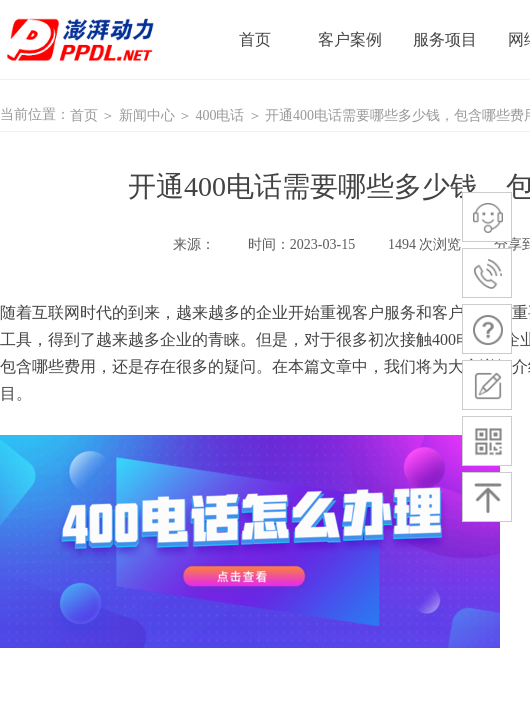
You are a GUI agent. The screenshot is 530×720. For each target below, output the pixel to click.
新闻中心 (147, 115)
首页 (84, 115)
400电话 (219, 115)
